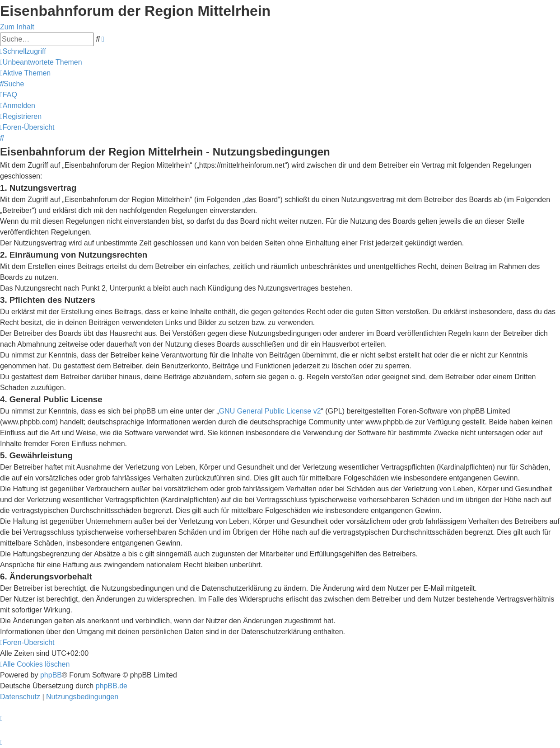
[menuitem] (41, 62)
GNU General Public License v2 (270, 411)
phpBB (51, 675)
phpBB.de (112, 686)
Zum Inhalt (17, 27)
